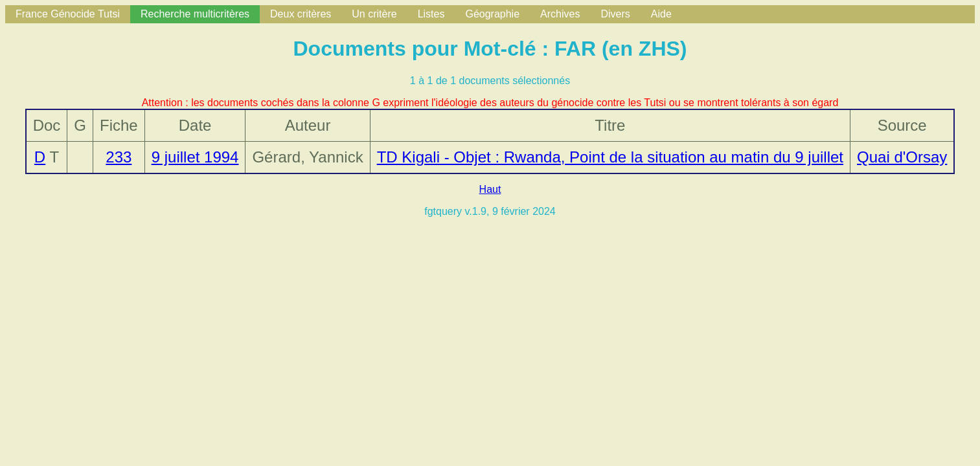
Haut (490, 189)
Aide (661, 14)
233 (119, 157)
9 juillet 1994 (195, 157)
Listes (431, 14)
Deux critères (301, 14)
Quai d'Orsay (902, 157)
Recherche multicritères (195, 14)
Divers (615, 14)
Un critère (374, 14)
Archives (560, 14)
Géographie (492, 14)
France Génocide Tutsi (68, 14)
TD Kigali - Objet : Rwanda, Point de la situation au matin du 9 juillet (610, 157)
